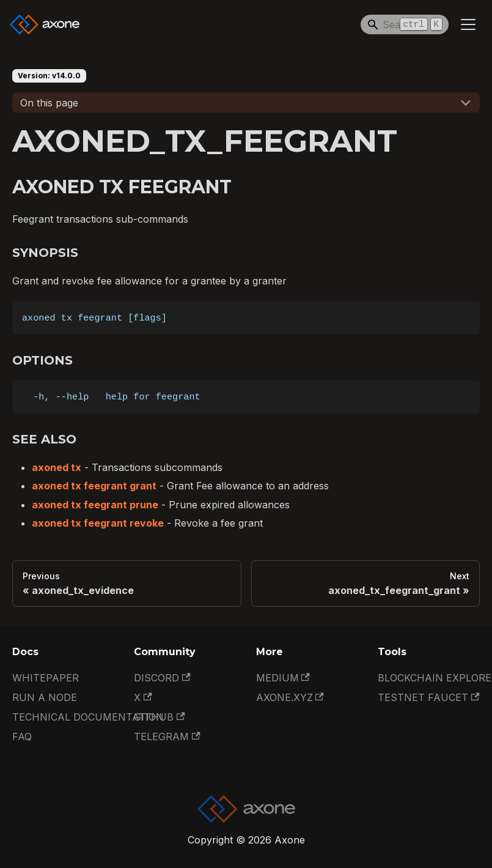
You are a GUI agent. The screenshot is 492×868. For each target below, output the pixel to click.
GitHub (159, 717)
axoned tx (57, 467)
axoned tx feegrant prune (95, 505)
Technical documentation (88, 717)
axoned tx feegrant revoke (98, 523)
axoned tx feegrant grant (94, 486)
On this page (49, 103)
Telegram (167, 736)
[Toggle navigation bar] (468, 24)
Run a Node (45, 697)
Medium (283, 678)
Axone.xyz (290, 697)
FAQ (22, 736)
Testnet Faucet (428, 697)
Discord (162, 678)
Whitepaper (46, 678)
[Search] (405, 24)
